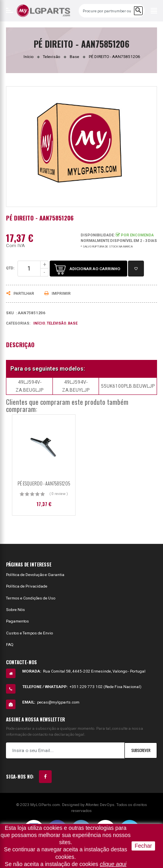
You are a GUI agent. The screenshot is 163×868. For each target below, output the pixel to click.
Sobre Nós (16, 610)
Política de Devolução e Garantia (35, 575)
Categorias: (18, 323)
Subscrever (141, 750)
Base (73, 323)
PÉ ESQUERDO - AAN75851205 (44, 483)
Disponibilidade (97, 235)
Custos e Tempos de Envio (29, 633)
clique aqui (113, 864)
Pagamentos (17, 621)
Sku (10, 313)
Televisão (57, 323)
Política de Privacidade (27, 586)
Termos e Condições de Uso (31, 598)
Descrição (20, 345)
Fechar (144, 846)
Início (39, 323)
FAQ (10, 645)
